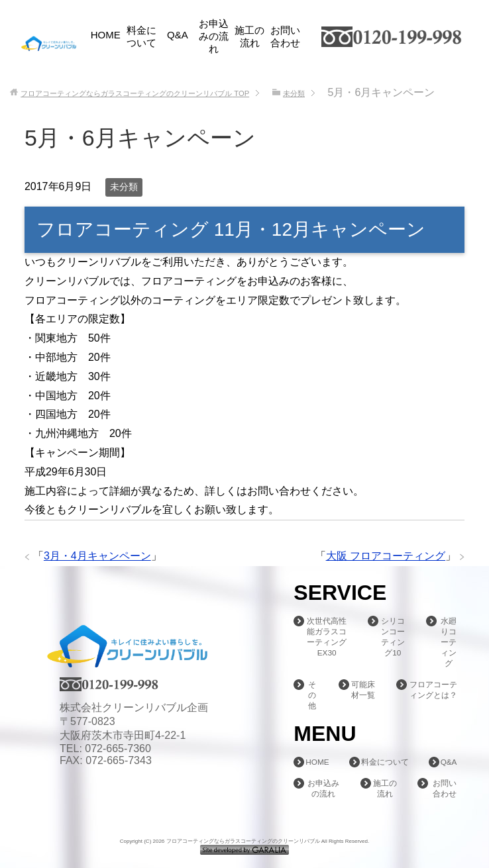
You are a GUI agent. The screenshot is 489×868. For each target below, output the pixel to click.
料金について (141, 36)
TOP (135, 93)
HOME (106, 35)
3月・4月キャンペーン (97, 556)
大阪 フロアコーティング (386, 556)
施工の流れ (249, 36)
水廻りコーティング (449, 642)
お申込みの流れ (214, 36)
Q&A (178, 35)
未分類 (124, 187)
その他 (312, 695)
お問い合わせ (285, 36)
